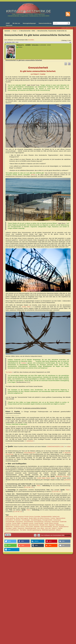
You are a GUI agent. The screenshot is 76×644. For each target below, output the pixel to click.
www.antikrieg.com (30, 453)
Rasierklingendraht (31, 528)
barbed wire (56, 517)
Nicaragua (9, 528)
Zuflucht (58, 530)
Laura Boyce (24, 525)
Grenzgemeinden (47, 520)
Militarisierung (60, 525)
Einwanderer (9, 520)
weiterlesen (31, 441)
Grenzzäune (55, 522)
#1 (70, 42)
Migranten (52, 525)
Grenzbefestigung (36, 520)
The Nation (9, 372)
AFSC (34, 175)
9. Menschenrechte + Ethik (27, 31)
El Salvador (17, 520)
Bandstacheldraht (46, 517)
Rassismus (21, 528)
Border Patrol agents (22, 518)
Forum (15, 31)
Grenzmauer (57, 520)
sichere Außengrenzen (12, 530)
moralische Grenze (19, 527)
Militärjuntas (9, 527)
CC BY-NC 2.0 (29, 487)
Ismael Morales (39, 523)
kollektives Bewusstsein (13, 525)
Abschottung (9, 517)
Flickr (39, 486)
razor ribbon (41, 528)
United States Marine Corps (46, 478)
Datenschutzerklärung (45, 23)
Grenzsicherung (39, 522)
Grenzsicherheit (29, 522)
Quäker (15, 528)
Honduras (8, 523)
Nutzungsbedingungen (29, 23)
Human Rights (16, 523)
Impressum (9, 25)
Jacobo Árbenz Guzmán (51, 523)
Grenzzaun (48, 522)
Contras (53, 518)
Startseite (7, 31)
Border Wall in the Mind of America (39, 518)
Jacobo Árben (27, 307)
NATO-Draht (29, 527)
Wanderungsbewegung (34, 530)
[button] (10, 541)
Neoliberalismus (64, 527)
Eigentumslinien (61, 518)
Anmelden (31, 40)
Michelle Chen (44, 525)
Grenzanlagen (26, 520)
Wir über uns (16, 23)
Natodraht (37, 527)
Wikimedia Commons (63, 476)
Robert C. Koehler (57, 528)
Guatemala (63, 522)
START (8, 23)
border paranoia (10, 518)
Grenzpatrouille (10, 522)
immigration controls (27, 523)
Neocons (56, 527)
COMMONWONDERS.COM (56, 447)
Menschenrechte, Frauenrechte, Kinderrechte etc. (52, 31)
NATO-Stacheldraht (46, 527)
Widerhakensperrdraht (48, 530)
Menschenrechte (34, 525)
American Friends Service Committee (29, 517)
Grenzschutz (19, 522)
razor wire (48, 528)
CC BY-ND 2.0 (57, 491)
